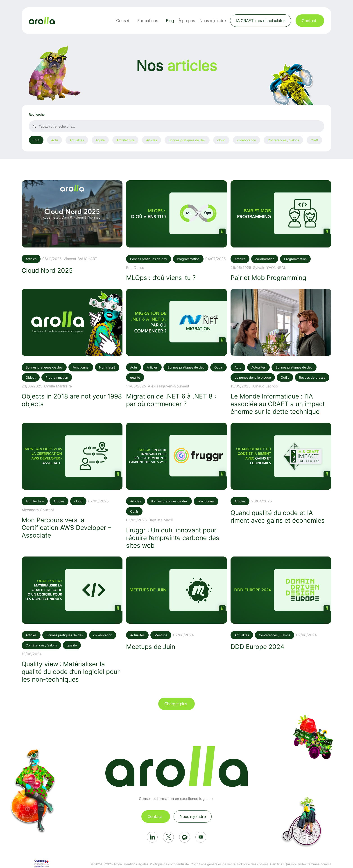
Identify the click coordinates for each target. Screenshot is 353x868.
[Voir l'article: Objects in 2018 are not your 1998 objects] (72, 348)
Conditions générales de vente (213, 864)
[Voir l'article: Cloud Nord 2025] (72, 227)
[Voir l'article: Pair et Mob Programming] (281, 231)
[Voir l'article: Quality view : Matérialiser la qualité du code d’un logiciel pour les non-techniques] (72, 620)
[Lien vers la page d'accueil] (42, 21)
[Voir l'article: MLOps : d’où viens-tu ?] (176, 231)
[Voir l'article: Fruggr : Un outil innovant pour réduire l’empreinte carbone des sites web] (176, 486)
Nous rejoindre (213, 21)
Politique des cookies (253, 864)
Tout (36, 140)
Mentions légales (136, 864)
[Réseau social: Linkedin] (152, 837)
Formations (148, 21)
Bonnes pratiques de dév (187, 140)
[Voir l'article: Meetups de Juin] (176, 603)
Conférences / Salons (283, 140)
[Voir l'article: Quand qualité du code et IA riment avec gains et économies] (281, 473)
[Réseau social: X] (168, 837)
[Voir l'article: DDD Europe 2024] (281, 603)
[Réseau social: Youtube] (201, 837)
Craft (314, 140)
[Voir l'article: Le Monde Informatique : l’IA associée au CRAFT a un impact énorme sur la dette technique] (281, 352)
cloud (221, 140)
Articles (152, 140)
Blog (170, 21)
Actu (54, 140)
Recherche (37, 114)
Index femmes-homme (315, 864)
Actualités (77, 140)
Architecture (125, 140)
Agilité (100, 140)
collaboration (247, 140)
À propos (187, 21)
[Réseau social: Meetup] (185, 837)
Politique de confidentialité (169, 864)
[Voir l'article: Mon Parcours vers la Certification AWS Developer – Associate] (72, 481)
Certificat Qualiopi (283, 864)
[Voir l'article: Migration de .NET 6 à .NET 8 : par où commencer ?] (176, 348)
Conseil (123, 21)
